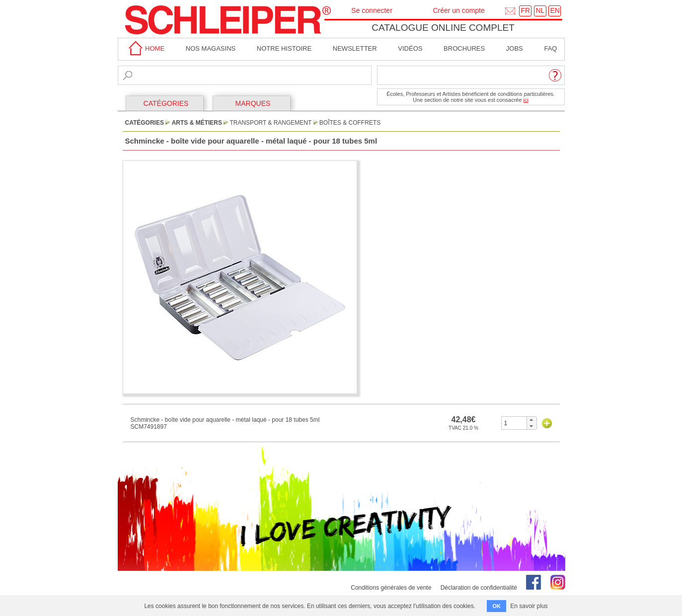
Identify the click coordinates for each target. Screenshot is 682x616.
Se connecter (372, 10)
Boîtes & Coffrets (350, 123)
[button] (531, 420)
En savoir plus (529, 606)
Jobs (515, 48)
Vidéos (410, 48)
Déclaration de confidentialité (479, 588)
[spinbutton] (514, 423)
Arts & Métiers (197, 123)
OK (496, 606)
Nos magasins (211, 48)
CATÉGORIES (166, 103)
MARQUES (253, 103)
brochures (464, 48)
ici (526, 100)
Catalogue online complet (443, 28)
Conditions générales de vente (391, 588)
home (145, 48)
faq (550, 48)
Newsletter (355, 48)
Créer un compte (458, 10)
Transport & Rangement (270, 123)
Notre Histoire (284, 48)
